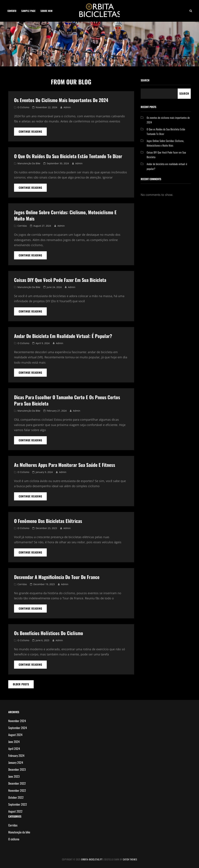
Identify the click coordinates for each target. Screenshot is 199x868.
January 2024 (16, 762)
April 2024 (14, 749)
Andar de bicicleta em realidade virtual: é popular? (63, 336)
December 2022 (17, 783)
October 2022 (16, 797)
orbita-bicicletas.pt (92, 859)
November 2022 (17, 790)
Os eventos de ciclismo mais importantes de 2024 (61, 100)
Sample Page (28, 11)
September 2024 (18, 728)
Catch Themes (130, 859)
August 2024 (15, 735)
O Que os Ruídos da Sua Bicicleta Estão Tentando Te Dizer (68, 156)
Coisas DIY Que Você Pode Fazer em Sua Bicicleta (60, 280)
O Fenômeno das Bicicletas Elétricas (48, 521)
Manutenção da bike (29, 163)
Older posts (21, 684)
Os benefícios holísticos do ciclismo (49, 633)
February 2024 (16, 756)
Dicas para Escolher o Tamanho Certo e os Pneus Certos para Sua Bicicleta (67, 400)
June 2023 (14, 776)
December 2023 (17, 769)
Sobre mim (46, 11)
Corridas (22, 226)
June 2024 (14, 742)
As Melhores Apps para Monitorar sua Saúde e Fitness (65, 465)
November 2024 (17, 721)
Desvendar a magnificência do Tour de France (57, 577)
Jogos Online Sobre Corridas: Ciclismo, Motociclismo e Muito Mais (65, 215)
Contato (12, 11)
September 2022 (18, 804)
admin (67, 107)
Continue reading (33, 133)
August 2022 (15, 811)
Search (145, 80)
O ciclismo (23, 107)
